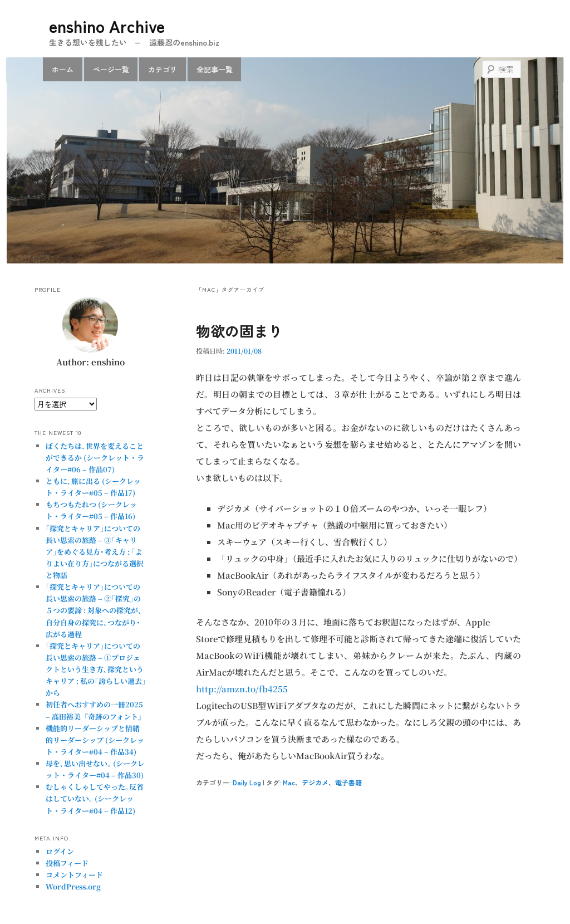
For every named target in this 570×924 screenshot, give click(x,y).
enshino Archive (107, 26)
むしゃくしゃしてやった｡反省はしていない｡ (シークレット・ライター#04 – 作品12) (95, 798)
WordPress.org (73, 886)
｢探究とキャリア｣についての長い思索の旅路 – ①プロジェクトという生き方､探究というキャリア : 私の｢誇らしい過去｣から (96, 669)
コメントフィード (74, 875)
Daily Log (247, 782)
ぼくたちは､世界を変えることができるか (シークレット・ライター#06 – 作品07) (95, 458)
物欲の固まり (239, 331)
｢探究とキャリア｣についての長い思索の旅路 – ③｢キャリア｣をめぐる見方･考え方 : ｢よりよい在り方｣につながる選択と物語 (95, 552)
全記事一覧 (215, 69)
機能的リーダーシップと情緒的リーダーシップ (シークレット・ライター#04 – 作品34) (95, 740)
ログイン (60, 851)
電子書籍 (348, 782)
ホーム (63, 69)
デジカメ (315, 782)
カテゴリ (163, 69)
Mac (289, 782)
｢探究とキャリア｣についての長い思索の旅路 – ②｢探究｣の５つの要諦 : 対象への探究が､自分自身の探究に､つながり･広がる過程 (94, 610)
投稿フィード (67, 863)
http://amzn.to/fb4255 (242, 689)
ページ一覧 (111, 69)
